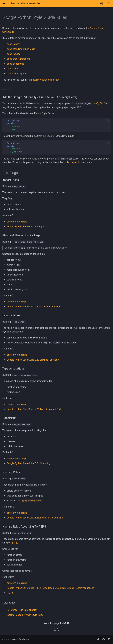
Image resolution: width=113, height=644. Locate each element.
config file (98, 103)
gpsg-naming (14, 69)
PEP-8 (14, 543)
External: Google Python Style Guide (25, 615)
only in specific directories (78, 162)
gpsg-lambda (14, 54)
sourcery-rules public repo (46, 80)
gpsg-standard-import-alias (21, 49)
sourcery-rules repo (17, 222)
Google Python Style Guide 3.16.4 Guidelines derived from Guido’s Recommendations (50, 588)
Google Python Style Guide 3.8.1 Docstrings (29, 463)
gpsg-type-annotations (19, 59)
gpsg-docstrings (15, 64)
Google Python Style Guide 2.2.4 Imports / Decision (33, 307)
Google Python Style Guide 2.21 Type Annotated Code (34, 409)
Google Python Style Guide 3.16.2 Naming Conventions (35, 518)
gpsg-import (13, 44)
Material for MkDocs (20, 639)
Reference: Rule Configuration (22, 610)
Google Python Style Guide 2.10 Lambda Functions (33, 360)
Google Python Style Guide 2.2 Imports (27, 227)
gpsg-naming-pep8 (17, 74)
